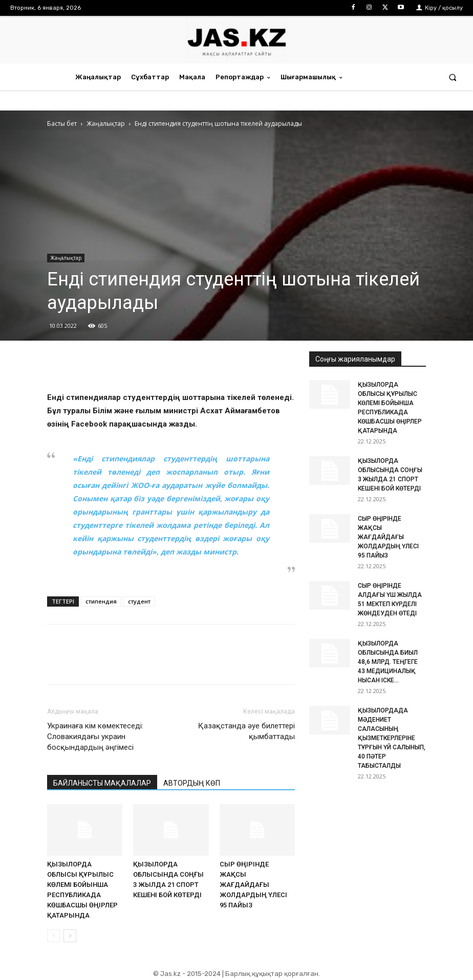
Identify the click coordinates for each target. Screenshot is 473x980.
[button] (453, 77)
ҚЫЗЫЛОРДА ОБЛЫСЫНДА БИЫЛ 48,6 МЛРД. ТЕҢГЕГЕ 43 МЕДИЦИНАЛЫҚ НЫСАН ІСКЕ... (388, 662)
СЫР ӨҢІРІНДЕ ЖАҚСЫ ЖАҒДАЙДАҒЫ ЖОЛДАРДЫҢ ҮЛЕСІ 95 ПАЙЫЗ (253, 885)
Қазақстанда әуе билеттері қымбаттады (246, 731)
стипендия (101, 601)
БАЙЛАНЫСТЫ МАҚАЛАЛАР (102, 783)
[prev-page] (53, 936)
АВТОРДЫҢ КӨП (192, 783)
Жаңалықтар (106, 124)
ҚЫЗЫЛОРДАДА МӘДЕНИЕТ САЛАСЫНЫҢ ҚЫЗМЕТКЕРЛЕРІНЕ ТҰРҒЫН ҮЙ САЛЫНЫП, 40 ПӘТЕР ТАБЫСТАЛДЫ (392, 738)
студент (139, 601)
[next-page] (70, 936)
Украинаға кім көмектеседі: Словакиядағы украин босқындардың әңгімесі (95, 737)
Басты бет (62, 124)
